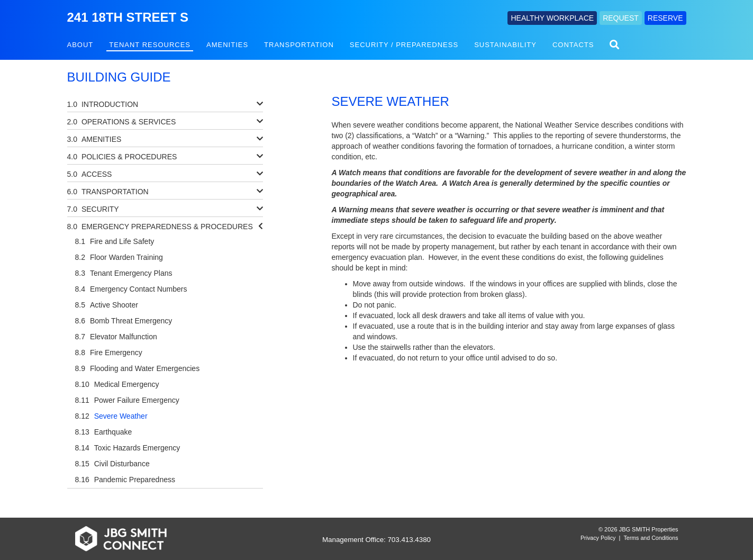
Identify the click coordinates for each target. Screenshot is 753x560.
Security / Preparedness (404, 45)
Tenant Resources (150, 45)
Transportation (299, 45)
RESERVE (665, 18)
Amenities (227, 45)
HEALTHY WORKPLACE (552, 18)
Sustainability (505, 45)
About (80, 45)
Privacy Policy (598, 538)
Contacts (573, 45)
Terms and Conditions (651, 538)
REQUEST (621, 18)
